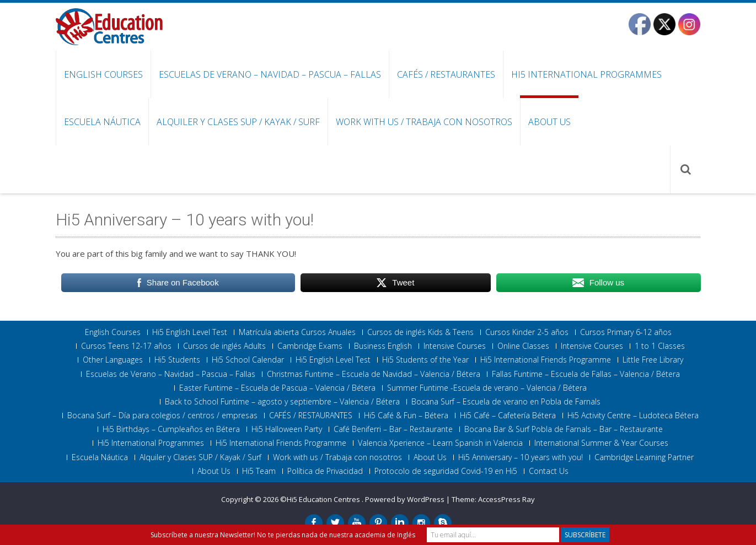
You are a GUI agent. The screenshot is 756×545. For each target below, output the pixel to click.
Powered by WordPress (405, 499)
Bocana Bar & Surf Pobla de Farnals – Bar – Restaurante (564, 429)
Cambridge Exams (310, 346)
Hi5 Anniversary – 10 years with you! (521, 457)
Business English (383, 346)
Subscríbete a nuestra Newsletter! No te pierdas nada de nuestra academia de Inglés (283, 535)
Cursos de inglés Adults (224, 346)
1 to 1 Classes (660, 346)
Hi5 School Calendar (248, 360)
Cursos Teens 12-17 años (126, 346)
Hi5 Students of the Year (425, 360)
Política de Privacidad (325, 471)
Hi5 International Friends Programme (546, 360)
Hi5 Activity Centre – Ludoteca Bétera (633, 416)
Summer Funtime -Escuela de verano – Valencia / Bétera (487, 388)
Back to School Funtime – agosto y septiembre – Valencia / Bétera (282, 402)
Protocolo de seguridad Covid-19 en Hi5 (446, 471)
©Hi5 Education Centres (321, 499)
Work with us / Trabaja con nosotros (424, 122)
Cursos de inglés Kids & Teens (420, 332)
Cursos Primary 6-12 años (626, 332)
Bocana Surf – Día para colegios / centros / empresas (162, 416)
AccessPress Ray (506, 499)
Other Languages (113, 360)
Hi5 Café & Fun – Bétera (406, 416)
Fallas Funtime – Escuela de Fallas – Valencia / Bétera (586, 374)
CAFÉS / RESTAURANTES (446, 74)
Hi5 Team (259, 471)
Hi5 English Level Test (190, 332)
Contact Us (549, 471)
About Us (549, 122)
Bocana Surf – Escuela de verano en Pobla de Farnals (506, 402)
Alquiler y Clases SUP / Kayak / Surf (238, 122)
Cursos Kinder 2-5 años (527, 332)
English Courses (103, 74)
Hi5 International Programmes (586, 74)
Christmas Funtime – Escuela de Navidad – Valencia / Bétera (374, 374)
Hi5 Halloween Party (287, 429)
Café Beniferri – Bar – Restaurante (393, 429)
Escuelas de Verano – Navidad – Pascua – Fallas (270, 74)
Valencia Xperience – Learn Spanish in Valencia (440, 443)
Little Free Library (653, 360)
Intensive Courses (455, 346)
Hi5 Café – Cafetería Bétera (508, 416)
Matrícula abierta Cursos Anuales (297, 332)
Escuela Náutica (102, 122)
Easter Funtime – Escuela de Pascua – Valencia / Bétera (277, 388)
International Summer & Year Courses (601, 443)
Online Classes (523, 346)
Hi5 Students (177, 360)
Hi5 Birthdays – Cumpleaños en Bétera (171, 429)
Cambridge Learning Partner (644, 457)
